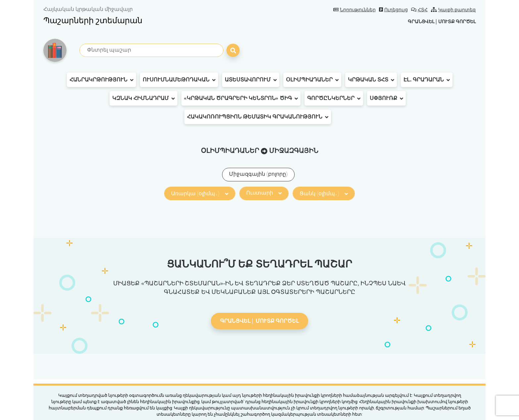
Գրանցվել (413, 21)
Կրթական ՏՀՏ (371, 80)
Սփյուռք (386, 98)
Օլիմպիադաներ (312, 80)
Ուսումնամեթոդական (179, 80)
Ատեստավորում (251, 80)
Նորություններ (354, 10)
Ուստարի (264, 193)
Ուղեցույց (393, 10)
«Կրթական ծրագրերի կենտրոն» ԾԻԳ (241, 98)
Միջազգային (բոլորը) (258, 174)
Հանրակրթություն (101, 80)
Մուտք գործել (454, 21)
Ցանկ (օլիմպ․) (324, 193)
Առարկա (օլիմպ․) (200, 193)
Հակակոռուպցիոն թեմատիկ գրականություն (258, 117)
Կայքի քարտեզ (453, 10)
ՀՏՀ (419, 10)
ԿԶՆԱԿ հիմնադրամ (143, 98)
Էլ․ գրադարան (427, 80)
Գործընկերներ (334, 98)
